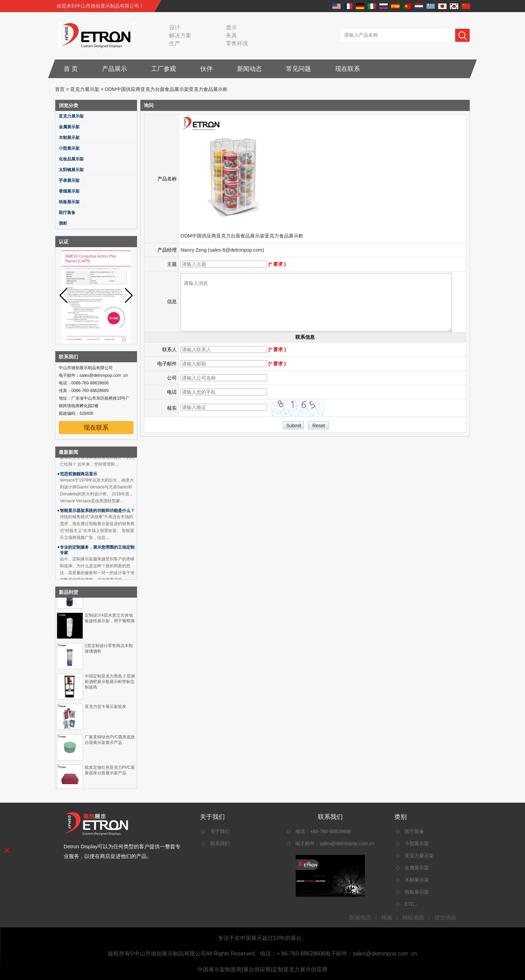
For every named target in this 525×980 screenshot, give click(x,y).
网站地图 (413, 918)
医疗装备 (67, 213)
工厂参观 (164, 69)
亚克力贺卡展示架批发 (105, 708)
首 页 (71, 69)
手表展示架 (69, 180)
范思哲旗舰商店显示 (79, 475)
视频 (387, 918)
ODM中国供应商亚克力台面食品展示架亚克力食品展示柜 (242, 236)
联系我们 (220, 843)
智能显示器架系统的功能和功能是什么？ (97, 512)
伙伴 (206, 69)
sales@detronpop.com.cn (347, 843)
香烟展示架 (69, 191)
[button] (129, 296)
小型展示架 (69, 148)
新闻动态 (249, 69)
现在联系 (348, 69)
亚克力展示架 (85, 89)
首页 (60, 89)
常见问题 (298, 69)
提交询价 (445, 918)
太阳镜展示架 (71, 170)
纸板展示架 (69, 202)
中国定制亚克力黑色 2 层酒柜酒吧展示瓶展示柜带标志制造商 (110, 683)
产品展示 (114, 69)
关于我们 (220, 831)
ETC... (412, 904)
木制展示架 (69, 138)
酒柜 (63, 223)
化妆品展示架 (71, 159)
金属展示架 (69, 127)
